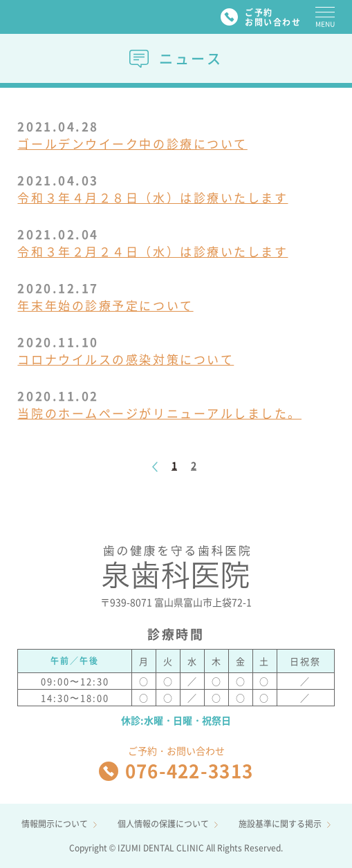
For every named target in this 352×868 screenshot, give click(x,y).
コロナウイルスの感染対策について (126, 359)
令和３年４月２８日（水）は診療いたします (152, 197)
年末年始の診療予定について (105, 305)
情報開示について (59, 824)
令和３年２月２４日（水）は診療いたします (152, 251)
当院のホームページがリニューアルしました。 (159, 413)
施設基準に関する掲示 (285, 824)
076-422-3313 (176, 771)
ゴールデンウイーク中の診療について (132, 143)
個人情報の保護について (168, 824)
